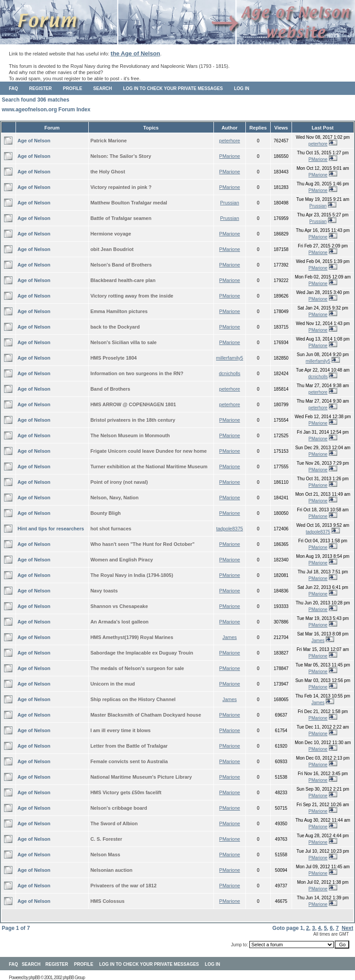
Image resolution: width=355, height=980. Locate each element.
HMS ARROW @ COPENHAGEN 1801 (133, 404)
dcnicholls (229, 373)
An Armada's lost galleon (120, 622)
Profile (73, 88)
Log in (241, 88)
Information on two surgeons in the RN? (137, 373)
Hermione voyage (111, 234)
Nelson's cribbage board (119, 808)
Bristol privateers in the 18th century (133, 420)
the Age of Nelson (135, 53)
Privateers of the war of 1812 (124, 886)
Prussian (230, 203)
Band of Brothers (110, 389)
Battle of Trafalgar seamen (121, 218)
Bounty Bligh (106, 513)
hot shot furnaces (111, 529)
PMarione (230, 156)
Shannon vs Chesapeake (119, 606)
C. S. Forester (106, 839)
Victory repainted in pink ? (121, 187)
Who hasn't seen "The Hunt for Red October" (143, 544)
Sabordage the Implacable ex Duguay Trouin (142, 653)
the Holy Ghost (108, 172)
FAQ (14, 88)
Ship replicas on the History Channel (133, 699)
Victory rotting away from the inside (132, 296)
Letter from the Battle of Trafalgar (129, 746)
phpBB (34, 978)
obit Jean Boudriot (112, 249)
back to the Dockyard (115, 327)
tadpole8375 (230, 529)
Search (103, 88)
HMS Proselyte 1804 (114, 358)
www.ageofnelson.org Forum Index (46, 110)
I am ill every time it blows (121, 730)
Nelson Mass (105, 855)
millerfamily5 (230, 358)
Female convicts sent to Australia (129, 761)
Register (41, 88)
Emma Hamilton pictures (119, 311)
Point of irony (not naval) (119, 482)
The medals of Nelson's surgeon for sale (137, 668)
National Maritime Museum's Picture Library (141, 777)
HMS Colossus (108, 901)
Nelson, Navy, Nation (115, 498)
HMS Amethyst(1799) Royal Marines (132, 637)
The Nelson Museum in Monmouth (130, 435)
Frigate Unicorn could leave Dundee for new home (149, 451)
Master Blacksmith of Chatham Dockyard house (146, 715)
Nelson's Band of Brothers (121, 265)
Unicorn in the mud (113, 684)
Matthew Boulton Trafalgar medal (129, 203)
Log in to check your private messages (173, 88)
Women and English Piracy (122, 560)
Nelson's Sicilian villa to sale (124, 342)
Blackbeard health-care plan (123, 280)
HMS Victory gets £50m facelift (126, 792)
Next (347, 928)
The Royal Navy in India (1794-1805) (132, 575)
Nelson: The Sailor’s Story (121, 156)
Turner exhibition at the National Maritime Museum (149, 466)
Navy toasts (104, 591)
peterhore (230, 141)
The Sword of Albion (114, 823)
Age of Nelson (34, 141)
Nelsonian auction (112, 870)
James (229, 637)
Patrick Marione (109, 141)
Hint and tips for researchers (51, 529)
